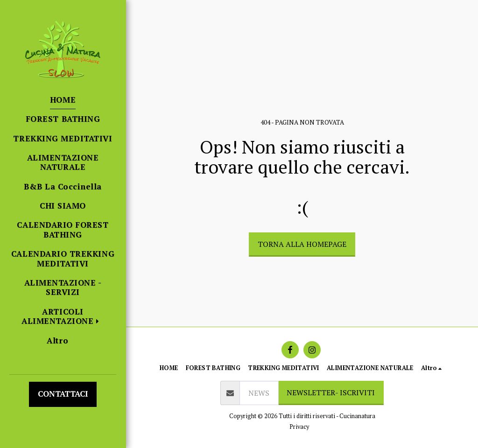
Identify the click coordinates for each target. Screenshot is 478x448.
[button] (63, 317)
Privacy (299, 427)
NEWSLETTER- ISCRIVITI (331, 392)
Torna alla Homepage (302, 244)
